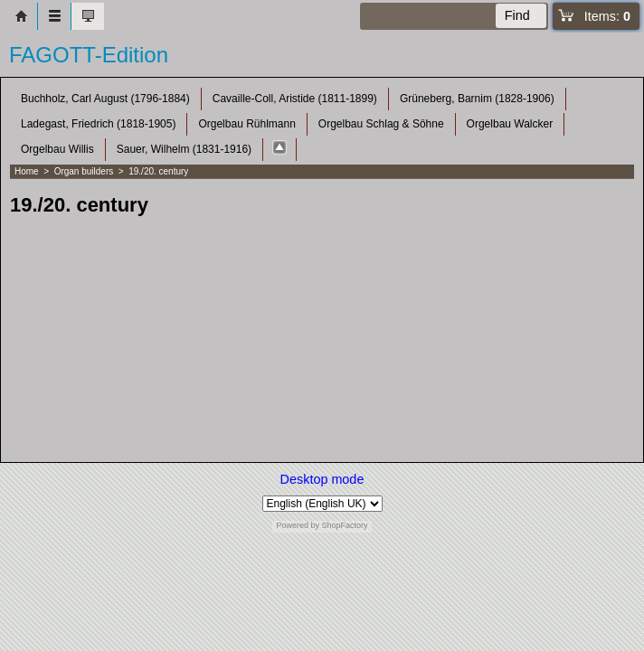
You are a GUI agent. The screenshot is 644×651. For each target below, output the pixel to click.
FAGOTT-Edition (89, 55)
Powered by (298, 525)
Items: (607, 16)
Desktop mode (322, 479)
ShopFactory (344, 525)
